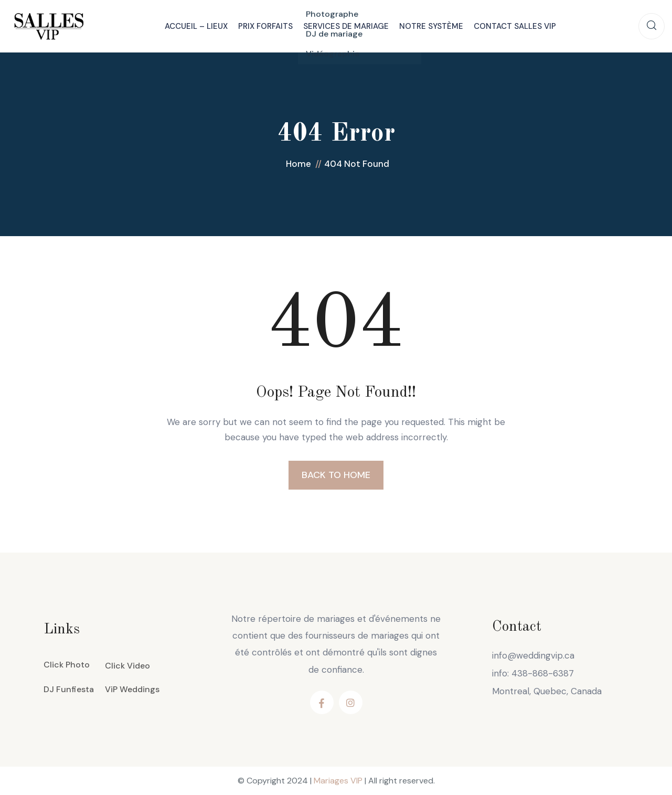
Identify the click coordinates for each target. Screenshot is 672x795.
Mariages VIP (338, 781)
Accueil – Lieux (196, 26)
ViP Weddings (132, 689)
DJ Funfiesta (69, 689)
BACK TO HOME (336, 475)
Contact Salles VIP (515, 26)
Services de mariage (346, 26)
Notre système (431, 26)
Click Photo (67, 665)
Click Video (127, 666)
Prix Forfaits (265, 26)
